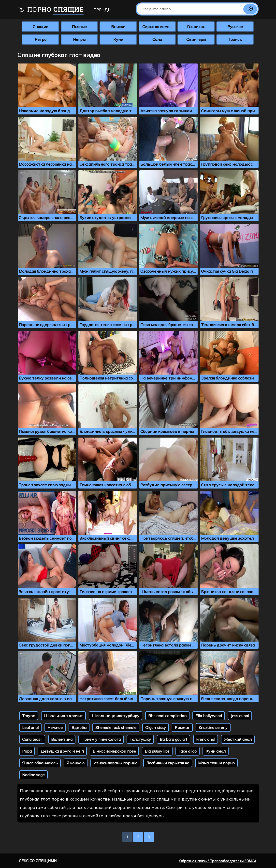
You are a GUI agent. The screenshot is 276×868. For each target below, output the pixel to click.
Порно (51, 10)
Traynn (29, 716)
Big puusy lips (157, 751)
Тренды (102, 10)
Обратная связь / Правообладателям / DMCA (218, 861)
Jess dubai (240, 716)
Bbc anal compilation (167, 716)
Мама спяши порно (216, 763)
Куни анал (216, 751)
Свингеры (196, 39)
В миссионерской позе (114, 751)
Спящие (40, 27)
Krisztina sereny (213, 727)
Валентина (62, 739)
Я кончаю (76, 763)
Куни (118, 39)
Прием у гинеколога (101, 739)
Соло (157, 39)
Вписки (118, 27)
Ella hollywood (209, 716)
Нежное (55, 727)
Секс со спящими (38, 861)
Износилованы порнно (115, 763)
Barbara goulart (174, 739)
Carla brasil (32, 739)
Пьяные (79, 27)
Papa (27, 751)
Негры (79, 39)
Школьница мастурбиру (116, 716)
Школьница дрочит (63, 716)
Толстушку (140, 739)
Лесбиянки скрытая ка (168, 763)
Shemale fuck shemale (116, 727)
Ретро (41, 39)
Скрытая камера (158, 27)
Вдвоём (79, 727)
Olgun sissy (156, 727)
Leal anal (30, 727)
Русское (235, 27)
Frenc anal (206, 739)
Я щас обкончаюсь (40, 763)
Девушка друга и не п (62, 751)
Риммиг (182, 727)
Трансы (235, 39)
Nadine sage (33, 775)
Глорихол (196, 27)
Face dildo (188, 751)
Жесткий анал (238, 739)
